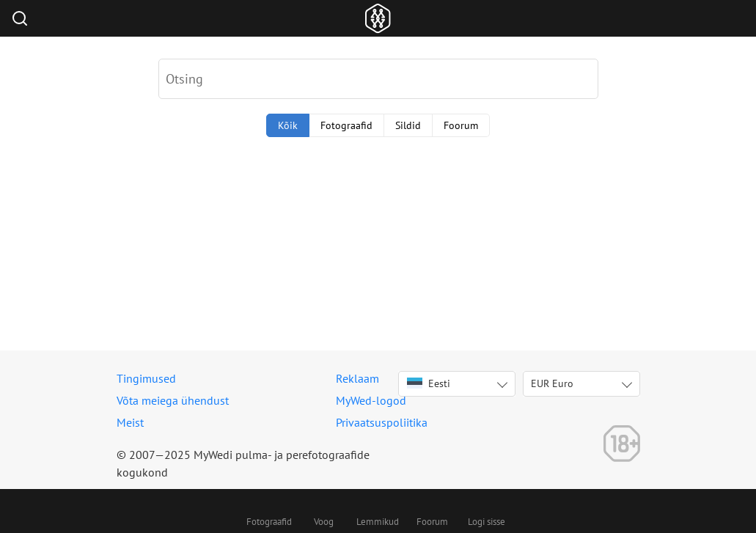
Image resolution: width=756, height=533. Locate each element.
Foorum (461, 125)
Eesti (429, 383)
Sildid (408, 125)
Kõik (288, 125)
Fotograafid (346, 125)
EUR (552, 383)
